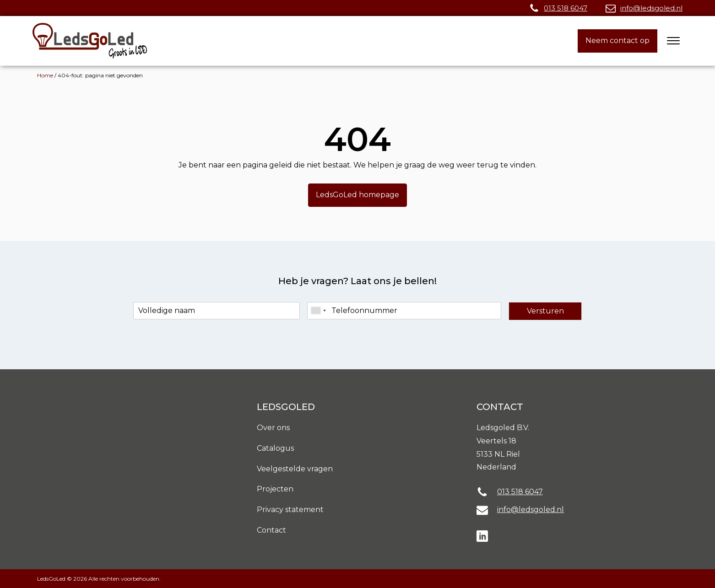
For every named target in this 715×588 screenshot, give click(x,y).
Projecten (275, 489)
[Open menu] (673, 41)
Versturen (545, 311)
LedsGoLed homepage (357, 195)
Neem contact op (617, 40)
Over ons (273, 428)
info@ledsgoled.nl (651, 8)
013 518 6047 (566, 8)
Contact (271, 530)
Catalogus (275, 448)
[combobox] (318, 311)
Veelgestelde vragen (295, 469)
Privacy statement (290, 510)
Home (45, 75)
